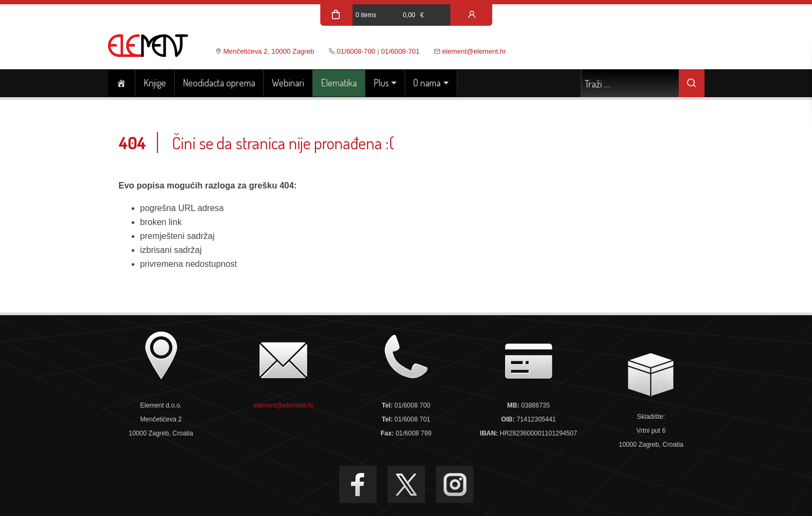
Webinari (288, 83)
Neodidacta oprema (219, 83)
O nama (427, 83)
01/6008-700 (356, 51)
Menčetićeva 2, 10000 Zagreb (268, 51)
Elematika (339, 83)
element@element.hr (474, 51)
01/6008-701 (400, 51)
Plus (381, 83)
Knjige (155, 83)
